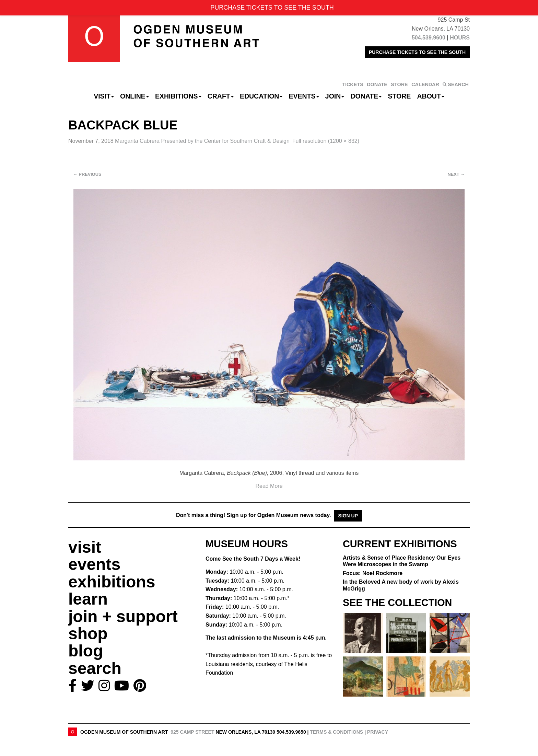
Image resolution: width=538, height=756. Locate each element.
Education (261, 96)
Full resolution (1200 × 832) (326, 141)
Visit (104, 96)
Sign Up (348, 516)
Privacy (378, 732)
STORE (399, 84)
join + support (123, 616)
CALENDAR (425, 84)
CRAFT (221, 96)
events (94, 564)
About (431, 96)
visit (85, 547)
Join (335, 96)
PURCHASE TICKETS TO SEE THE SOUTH (417, 52)
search (95, 668)
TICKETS (353, 84)
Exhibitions (178, 96)
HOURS (460, 38)
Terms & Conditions (336, 732)
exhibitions (112, 582)
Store (400, 96)
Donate (366, 96)
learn (88, 599)
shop (88, 634)
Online (134, 96)
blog (86, 651)
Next (456, 174)
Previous (87, 174)
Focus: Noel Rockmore (373, 573)
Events (304, 96)
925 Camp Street (192, 732)
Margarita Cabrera (202, 141)
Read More (269, 486)
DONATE (377, 84)
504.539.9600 (429, 38)
